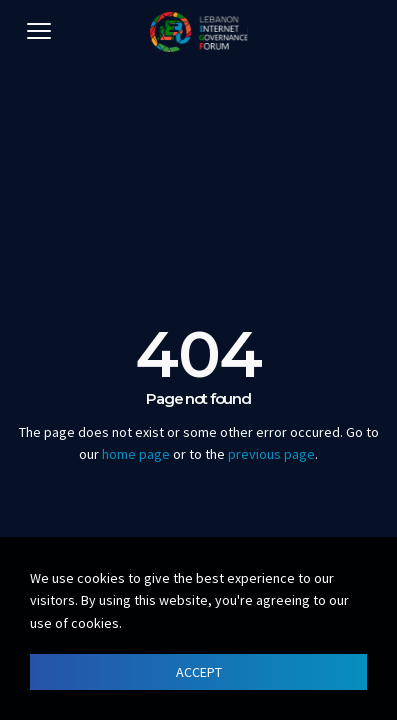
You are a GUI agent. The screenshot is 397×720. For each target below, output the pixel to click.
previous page (271, 454)
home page (136, 454)
